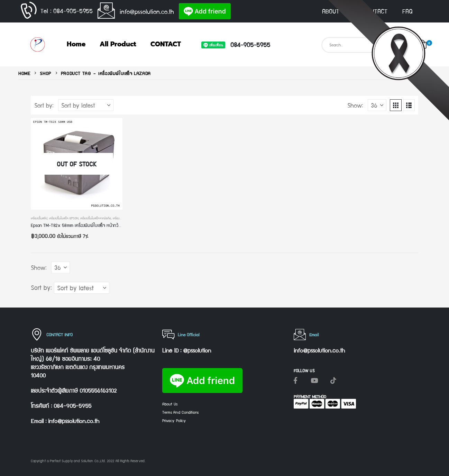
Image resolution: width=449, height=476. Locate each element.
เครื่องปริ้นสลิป (39, 218)
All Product (118, 44)
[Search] (401, 45)
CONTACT (375, 11)
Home (76, 44)
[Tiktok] (333, 380)
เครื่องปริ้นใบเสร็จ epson (64, 218)
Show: (355, 105)
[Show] (377, 105)
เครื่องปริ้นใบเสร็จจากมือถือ (96, 218)
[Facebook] (295, 380)
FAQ (407, 11)
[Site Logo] (37, 44)
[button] (396, 105)
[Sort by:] (86, 105)
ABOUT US (335, 11)
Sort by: (44, 105)
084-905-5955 (250, 44)
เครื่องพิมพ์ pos (122, 218)
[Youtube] (314, 380)
